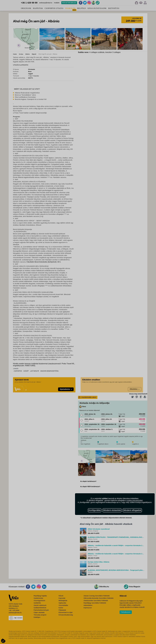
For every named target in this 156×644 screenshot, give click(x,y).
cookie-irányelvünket (135, 500)
